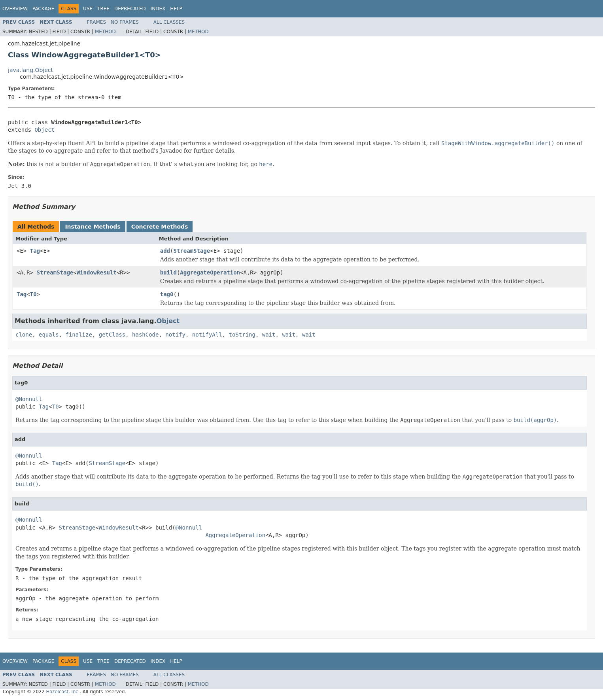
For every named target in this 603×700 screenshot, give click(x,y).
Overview (15, 9)
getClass (112, 335)
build (168, 272)
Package (43, 9)
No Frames (125, 22)
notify (175, 335)
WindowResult (97, 272)
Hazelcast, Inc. (63, 692)
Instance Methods (93, 227)
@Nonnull (29, 399)
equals (49, 335)
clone (24, 335)
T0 (33, 294)
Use (88, 9)
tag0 (167, 294)
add (165, 251)
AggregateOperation (210, 272)
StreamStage (192, 251)
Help (176, 9)
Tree (103, 9)
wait (269, 335)
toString (242, 335)
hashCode (145, 335)
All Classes (169, 22)
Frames (97, 22)
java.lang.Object (30, 70)
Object (44, 130)
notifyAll (207, 335)
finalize (78, 335)
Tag (35, 251)
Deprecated (130, 9)
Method (105, 32)
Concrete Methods (160, 227)
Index (158, 9)
